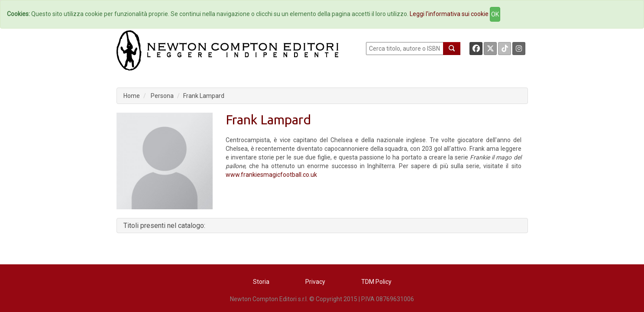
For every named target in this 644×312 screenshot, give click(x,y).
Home (132, 96)
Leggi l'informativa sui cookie (449, 14)
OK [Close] (495, 14)
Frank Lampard (204, 96)
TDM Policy (376, 282)
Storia (261, 282)
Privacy (315, 282)
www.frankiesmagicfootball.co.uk (271, 175)
